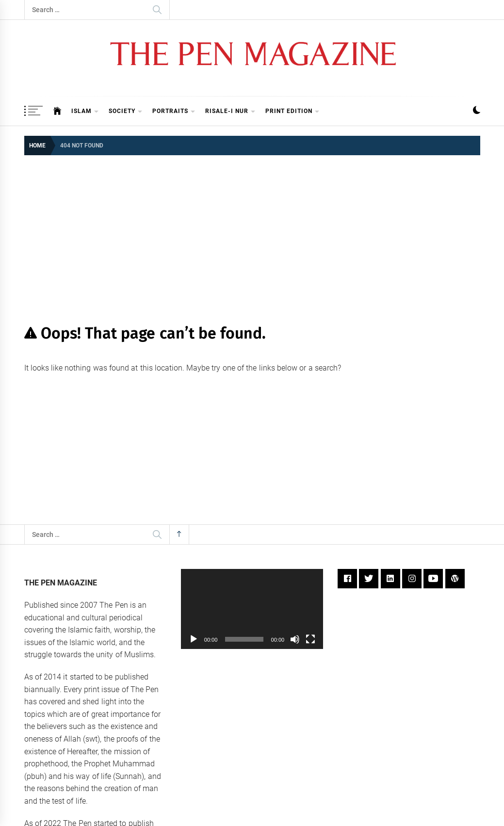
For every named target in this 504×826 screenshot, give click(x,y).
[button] (477, 111)
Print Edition (293, 112)
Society (126, 112)
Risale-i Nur (230, 112)
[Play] (194, 639)
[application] (252, 609)
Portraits (174, 112)
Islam (85, 112)
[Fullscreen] (310, 639)
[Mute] (295, 639)
